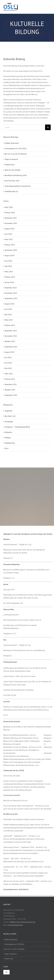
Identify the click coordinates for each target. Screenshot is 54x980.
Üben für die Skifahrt (13, 170)
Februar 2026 (10, 213)
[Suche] (48, 127)
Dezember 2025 (11, 218)
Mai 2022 (8, 368)
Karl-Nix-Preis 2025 (12, 181)
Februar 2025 (10, 245)
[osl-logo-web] (11, 4)
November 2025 (11, 223)
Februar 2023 (10, 325)
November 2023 (11, 293)
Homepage (9, 421)
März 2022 (9, 374)
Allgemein (9, 411)
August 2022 (10, 352)
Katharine (8, 432)
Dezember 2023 (11, 288)
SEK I (7, 448)
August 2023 (10, 304)
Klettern (8, 438)
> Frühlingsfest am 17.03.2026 (14, 944)
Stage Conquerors (11, 159)
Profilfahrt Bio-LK (11, 191)
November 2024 (11, 250)
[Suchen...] (24, 127)
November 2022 (11, 336)
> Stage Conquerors (10, 954)
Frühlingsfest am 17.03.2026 (16, 148)
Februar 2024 (10, 277)
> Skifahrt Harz (8, 959)
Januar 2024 (9, 282)
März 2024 (9, 272)
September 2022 (11, 347)
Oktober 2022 (10, 341)
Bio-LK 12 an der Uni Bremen (16, 154)
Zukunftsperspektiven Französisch (18, 186)
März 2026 (9, 207)
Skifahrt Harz (10, 165)
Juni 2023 (8, 309)
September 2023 (11, 298)
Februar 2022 (10, 379)
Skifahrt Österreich (12, 143)
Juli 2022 (8, 357)
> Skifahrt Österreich (10, 940)
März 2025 (9, 239)
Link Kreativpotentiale (12, 795)
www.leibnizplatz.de (15, 925)
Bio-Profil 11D (10, 416)
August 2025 (10, 229)
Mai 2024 (8, 266)
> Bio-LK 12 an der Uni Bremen (14, 949)
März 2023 (9, 320)
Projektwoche (10, 443)
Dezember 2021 (11, 384)
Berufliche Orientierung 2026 (16, 175)
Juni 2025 (8, 234)
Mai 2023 (8, 314)
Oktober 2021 (10, 390)
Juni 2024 (8, 261)
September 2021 (11, 395)
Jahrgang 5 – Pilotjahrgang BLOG (17, 427)
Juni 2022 (8, 363)
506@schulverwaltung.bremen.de (22, 922)
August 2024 (10, 255)
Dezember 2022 (11, 331)
